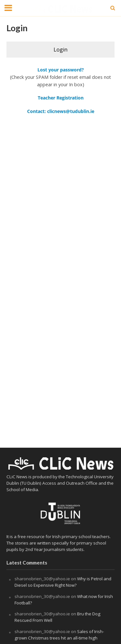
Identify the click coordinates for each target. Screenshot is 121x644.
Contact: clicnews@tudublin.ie (61, 111)
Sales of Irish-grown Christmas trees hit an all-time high (59, 635)
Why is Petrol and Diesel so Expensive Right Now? (63, 582)
